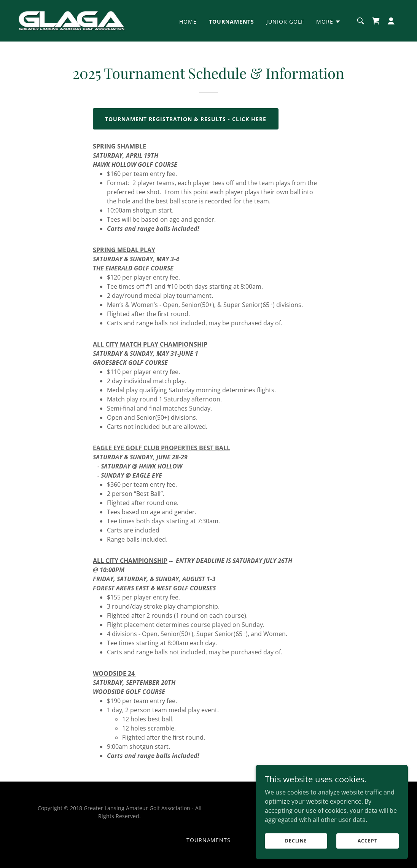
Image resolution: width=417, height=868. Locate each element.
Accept (367, 856)
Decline (296, 856)
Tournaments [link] (232, 22)
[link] (72, 20)
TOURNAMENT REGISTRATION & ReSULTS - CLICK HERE (186, 119)
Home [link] (188, 22)
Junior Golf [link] (285, 22)
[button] (329, 22)
